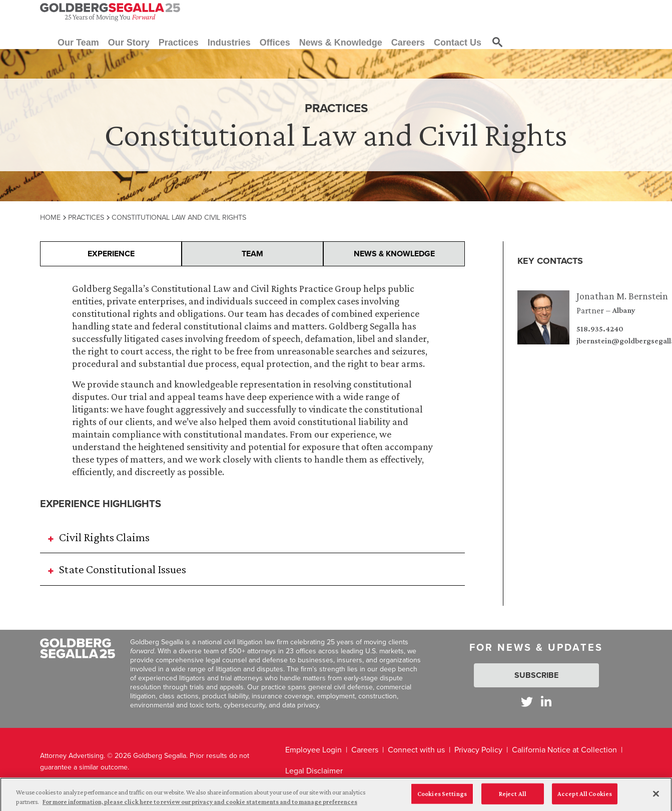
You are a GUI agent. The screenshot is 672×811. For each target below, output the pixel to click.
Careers (365, 750)
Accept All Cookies (585, 799)
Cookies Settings (442, 799)
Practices (86, 217)
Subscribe (536, 675)
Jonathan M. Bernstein (622, 296)
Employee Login (313, 750)
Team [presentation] (252, 254)
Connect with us (416, 750)
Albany (624, 310)
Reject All (513, 799)
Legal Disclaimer (314, 771)
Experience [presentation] (111, 254)
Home (50, 217)
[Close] (656, 799)
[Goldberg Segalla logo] (110, 12)
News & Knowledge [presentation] (394, 254)
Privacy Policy (478, 750)
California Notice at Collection (564, 750)
